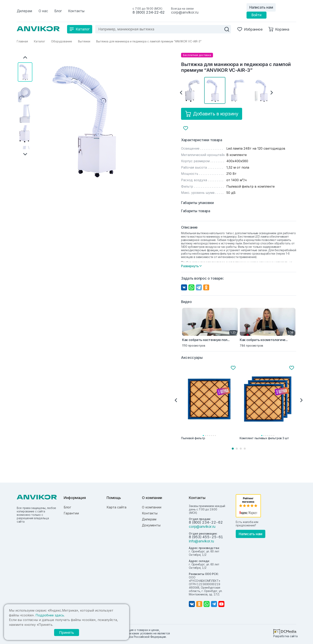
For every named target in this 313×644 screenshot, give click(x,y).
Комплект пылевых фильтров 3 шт (264, 438)
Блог (67, 507)
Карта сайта (116, 507)
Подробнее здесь (50, 615)
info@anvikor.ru (201, 541)
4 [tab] (245, 449)
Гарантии (71, 513)
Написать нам (261, 7)
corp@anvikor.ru (185, 12)
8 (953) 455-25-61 (206, 537)
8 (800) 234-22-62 (149, 12)
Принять (67, 632)
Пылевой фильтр (193, 438)
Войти (257, 15)
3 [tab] (241, 449)
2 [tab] (237, 449)
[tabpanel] (209, 403)
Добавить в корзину (212, 114)
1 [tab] (233, 449)
